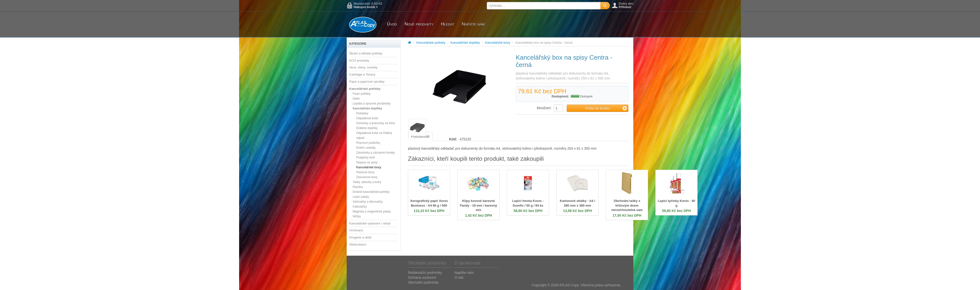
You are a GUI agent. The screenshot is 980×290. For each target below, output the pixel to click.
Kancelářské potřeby (365, 89)
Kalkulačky (360, 207)
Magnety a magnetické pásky (372, 211)
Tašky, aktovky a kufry (367, 182)
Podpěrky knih (366, 158)
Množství (544, 108)
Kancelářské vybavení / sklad (370, 223)
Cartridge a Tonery (362, 74)
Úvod (392, 24)
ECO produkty (359, 60)
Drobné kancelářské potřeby (371, 192)
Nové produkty (419, 24)
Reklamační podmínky (425, 273)
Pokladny (362, 113)
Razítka (358, 187)
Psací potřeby (361, 94)
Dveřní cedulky (366, 148)
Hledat (448, 24)
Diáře (356, 99)
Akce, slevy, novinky (363, 67)
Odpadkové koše (367, 118)
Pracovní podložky (368, 143)
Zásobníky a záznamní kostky (376, 153)
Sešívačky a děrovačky (368, 202)
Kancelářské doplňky (367, 108)
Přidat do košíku (606, 108)
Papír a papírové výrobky (367, 82)
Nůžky (357, 216)
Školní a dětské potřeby (366, 53)
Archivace (356, 230)
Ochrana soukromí (422, 277)
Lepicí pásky (361, 197)
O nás (459, 277)
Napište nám (473, 24)
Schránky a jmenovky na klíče (376, 123)
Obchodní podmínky (423, 282)
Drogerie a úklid (360, 237)
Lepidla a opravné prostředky (372, 104)
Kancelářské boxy (369, 167)
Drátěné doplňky (367, 128)
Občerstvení (358, 244)
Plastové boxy (365, 172)
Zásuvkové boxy (367, 177)
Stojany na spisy (367, 162)
